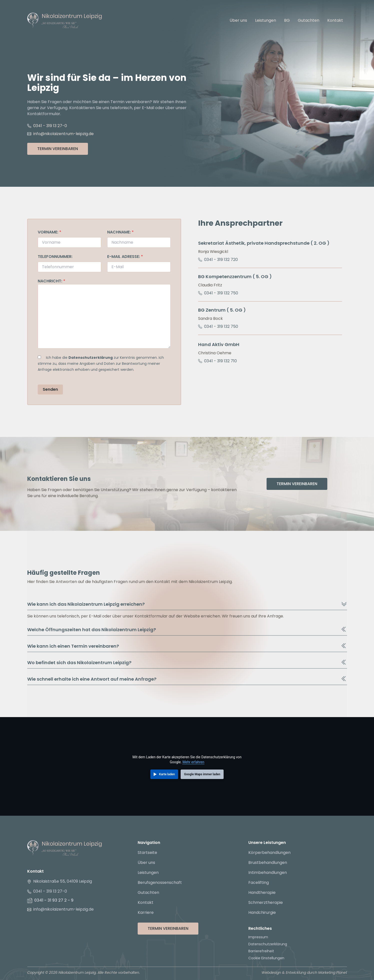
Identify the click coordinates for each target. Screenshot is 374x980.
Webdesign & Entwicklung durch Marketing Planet (304, 973)
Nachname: (120, 232)
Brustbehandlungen (268, 863)
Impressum (258, 937)
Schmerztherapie (266, 902)
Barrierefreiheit (261, 951)
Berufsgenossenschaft (160, 882)
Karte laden (167, 774)
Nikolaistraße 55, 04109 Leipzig (60, 881)
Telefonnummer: (55, 257)
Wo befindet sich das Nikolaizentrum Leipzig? (187, 662)
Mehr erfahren (193, 762)
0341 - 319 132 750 (218, 293)
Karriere (146, 912)
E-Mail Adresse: (125, 257)
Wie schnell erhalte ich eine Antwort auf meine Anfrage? (187, 679)
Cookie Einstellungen (266, 958)
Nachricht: (51, 281)
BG (287, 20)
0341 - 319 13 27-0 (47, 126)
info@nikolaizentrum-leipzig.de (60, 134)
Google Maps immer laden (202, 774)
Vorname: (49, 232)
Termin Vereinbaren (58, 149)
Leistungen (266, 20)
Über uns (238, 20)
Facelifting (259, 882)
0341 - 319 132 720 (218, 260)
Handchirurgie (262, 912)
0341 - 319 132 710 (217, 361)
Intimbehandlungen (268, 873)
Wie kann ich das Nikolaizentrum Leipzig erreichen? (187, 604)
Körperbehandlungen (269, 853)
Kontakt (335, 20)
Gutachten (309, 20)
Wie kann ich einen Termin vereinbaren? (187, 646)
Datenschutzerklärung (91, 358)
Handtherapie (262, 892)
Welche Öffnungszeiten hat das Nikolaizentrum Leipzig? (187, 629)
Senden (50, 389)
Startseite (147, 853)
